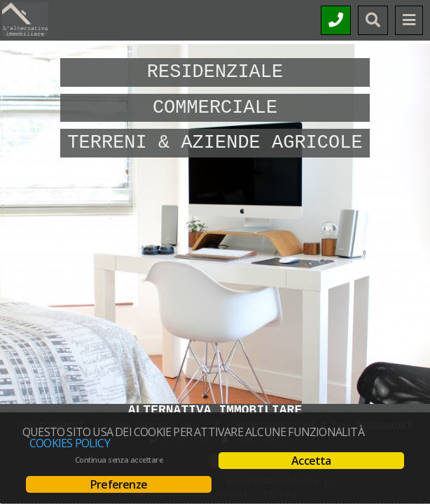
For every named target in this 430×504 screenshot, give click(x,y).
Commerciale (215, 108)
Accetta (311, 461)
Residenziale (215, 72)
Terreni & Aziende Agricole (215, 143)
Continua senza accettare (119, 460)
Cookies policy (70, 443)
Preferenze (119, 484)
